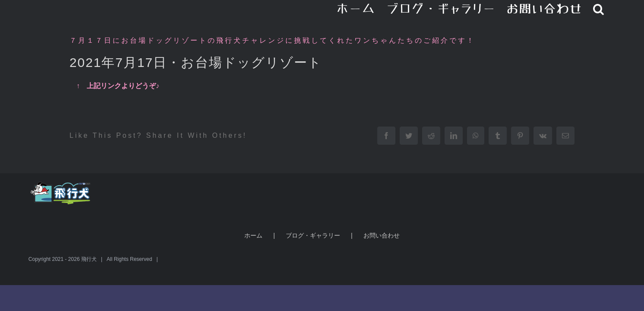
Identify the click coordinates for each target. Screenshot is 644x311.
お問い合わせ (382, 235)
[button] (610, 9)
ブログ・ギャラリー (313, 235)
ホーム (253, 235)
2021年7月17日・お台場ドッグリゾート (196, 62)
